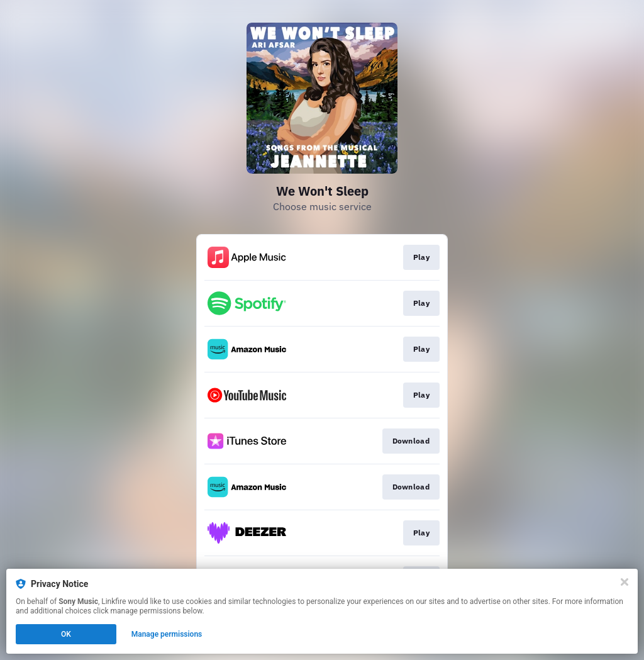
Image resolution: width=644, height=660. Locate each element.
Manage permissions (167, 634)
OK (66, 634)
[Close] (625, 582)
